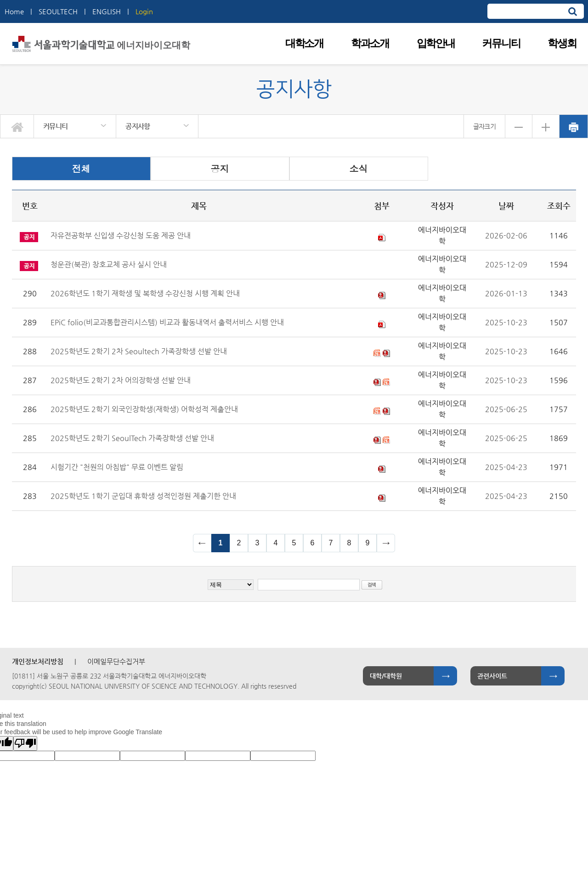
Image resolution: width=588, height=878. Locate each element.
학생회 (562, 43)
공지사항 (138, 126)
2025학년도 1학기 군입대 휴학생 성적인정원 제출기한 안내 (143, 496)
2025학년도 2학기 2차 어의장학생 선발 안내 (121, 380)
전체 (81, 168)
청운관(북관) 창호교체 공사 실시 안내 (109, 264)
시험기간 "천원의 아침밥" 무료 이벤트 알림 (117, 467)
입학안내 (436, 43)
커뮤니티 (501, 43)
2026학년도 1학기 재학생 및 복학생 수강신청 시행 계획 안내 (145, 293)
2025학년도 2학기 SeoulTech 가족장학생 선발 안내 (132, 438)
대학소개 (304, 43)
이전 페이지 (202, 543)
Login (144, 11)
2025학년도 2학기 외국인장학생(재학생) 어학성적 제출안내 (144, 409)
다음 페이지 (386, 543)
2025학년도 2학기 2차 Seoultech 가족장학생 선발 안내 (139, 351)
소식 (359, 168)
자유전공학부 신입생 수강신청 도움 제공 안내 (121, 235)
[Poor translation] (25, 743)
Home (14, 11)
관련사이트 (492, 676)
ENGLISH (107, 11)
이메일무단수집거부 (116, 661)
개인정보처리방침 (38, 661)
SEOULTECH (58, 11)
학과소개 (370, 43)
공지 (220, 168)
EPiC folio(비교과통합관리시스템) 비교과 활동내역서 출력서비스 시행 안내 (167, 322)
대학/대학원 (386, 676)
